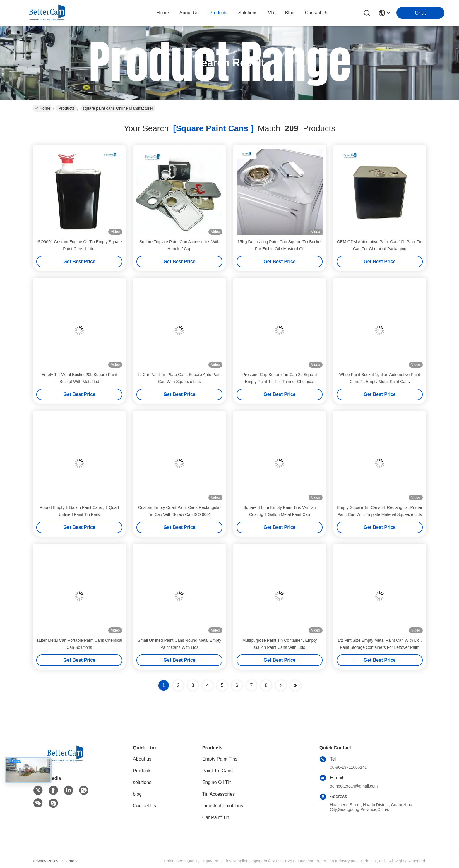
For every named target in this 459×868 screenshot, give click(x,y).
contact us (317, 13)
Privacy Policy (46, 861)
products (219, 13)
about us (189, 13)
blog (290, 13)
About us (142, 759)
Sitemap (69, 861)
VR (271, 13)
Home (163, 13)
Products (66, 108)
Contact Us (144, 806)
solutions (248, 13)
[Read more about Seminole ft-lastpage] (295, 685)
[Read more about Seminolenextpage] (281, 685)
